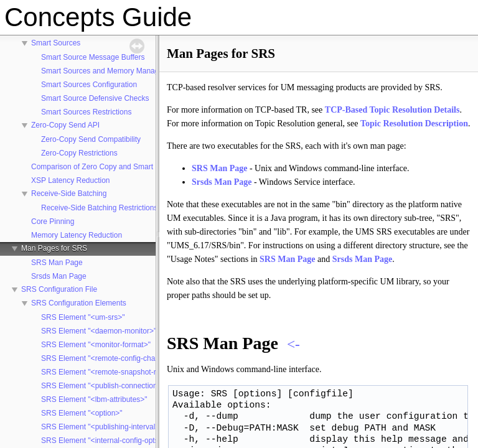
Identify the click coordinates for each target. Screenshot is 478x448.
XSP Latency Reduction (71, 180)
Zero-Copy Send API (65, 125)
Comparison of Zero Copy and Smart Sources (107, 167)
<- (293, 344)
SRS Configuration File (59, 289)
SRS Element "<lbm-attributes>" (94, 399)
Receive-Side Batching (69, 194)
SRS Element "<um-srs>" (83, 317)
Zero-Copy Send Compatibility (91, 139)
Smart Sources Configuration (89, 85)
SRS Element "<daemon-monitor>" (99, 331)
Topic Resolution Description (414, 124)
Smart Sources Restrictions (86, 112)
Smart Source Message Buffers (93, 57)
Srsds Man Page (59, 276)
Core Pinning (53, 222)
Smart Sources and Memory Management (110, 71)
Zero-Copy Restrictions (79, 153)
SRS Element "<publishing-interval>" (102, 427)
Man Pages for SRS (54, 248)
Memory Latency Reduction (77, 235)
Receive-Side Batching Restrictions (99, 208)
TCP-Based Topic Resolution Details (392, 110)
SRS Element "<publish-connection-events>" (115, 386)
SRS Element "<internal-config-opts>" (103, 441)
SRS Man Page (57, 263)
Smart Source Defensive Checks (95, 98)
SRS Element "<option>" (82, 413)
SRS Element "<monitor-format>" (96, 345)
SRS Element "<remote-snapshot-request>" (113, 372)
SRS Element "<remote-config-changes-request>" (124, 358)
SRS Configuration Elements (79, 303)
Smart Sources (56, 43)
